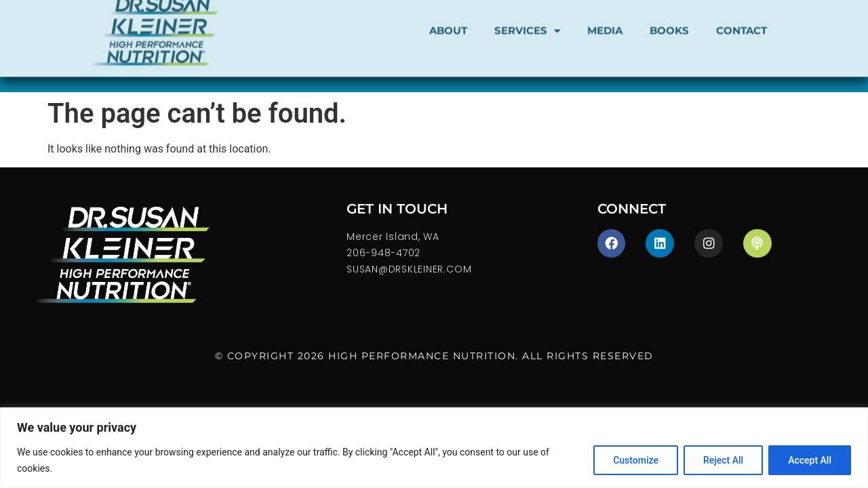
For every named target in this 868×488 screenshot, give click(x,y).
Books (669, 21)
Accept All (810, 460)
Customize (636, 460)
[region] (434, 448)
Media (605, 21)
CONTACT (742, 21)
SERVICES (527, 22)
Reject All (723, 460)
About (448, 21)
